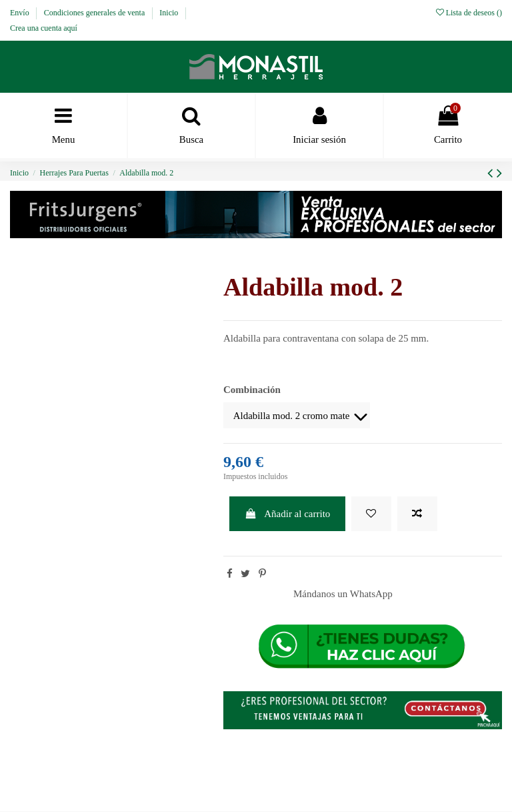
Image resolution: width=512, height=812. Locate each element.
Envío (21, 13)
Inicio (170, 13)
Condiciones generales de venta (96, 13)
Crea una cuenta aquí (44, 28)
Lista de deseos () (469, 13)
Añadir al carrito (288, 514)
